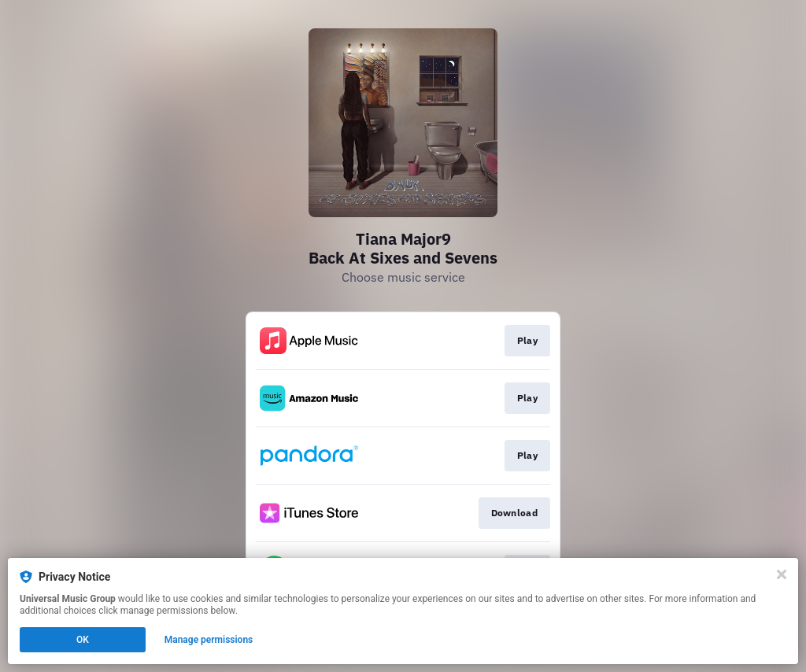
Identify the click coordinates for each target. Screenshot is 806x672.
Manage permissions (209, 640)
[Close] (782, 574)
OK (83, 640)
